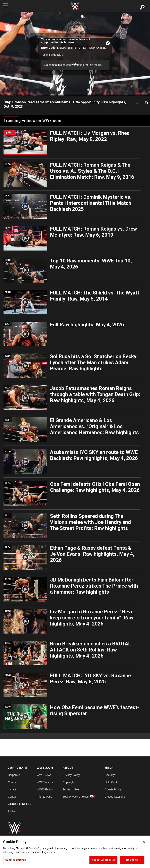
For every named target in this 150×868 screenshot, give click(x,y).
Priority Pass (44, 797)
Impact (12, 789)
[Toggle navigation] (6, 6)
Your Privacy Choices (76, 797)
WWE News (44, 775)
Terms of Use (71, 789)
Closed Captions (115, 797)
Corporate (14, 775)
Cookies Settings (16, 860)
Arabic (12, 811)
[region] (75, 852)
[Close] (144, 842)
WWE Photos (45, 789)
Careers (13, 782)
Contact (12, 797)
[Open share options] (146, 102)
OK (75, 64)
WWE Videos (45, 782)
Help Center (112, 782)
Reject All (132, 860)
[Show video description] (137, 102)
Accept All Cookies (103, 860)
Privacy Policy (71, 775)
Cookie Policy (113, 789)
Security (110, 775)
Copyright (69, 782)
